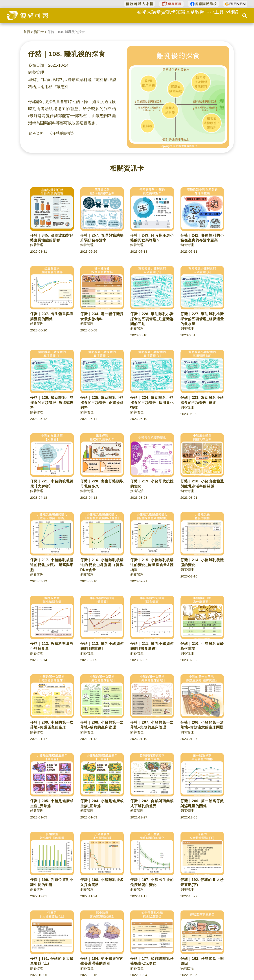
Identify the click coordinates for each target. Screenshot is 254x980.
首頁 (27, 32)
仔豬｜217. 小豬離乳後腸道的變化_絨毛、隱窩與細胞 (52, 565)
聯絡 (232, 15)
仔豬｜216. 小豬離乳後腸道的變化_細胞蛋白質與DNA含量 (102, 565)
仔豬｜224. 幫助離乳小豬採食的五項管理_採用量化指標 (152, 403)
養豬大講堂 (140, 15)
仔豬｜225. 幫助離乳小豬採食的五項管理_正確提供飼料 (102, 403)
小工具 (216, 15)
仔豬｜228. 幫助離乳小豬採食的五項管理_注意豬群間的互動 (152, 319)
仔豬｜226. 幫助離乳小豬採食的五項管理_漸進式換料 (52, 403)
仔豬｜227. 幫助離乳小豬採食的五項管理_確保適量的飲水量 (202, 319)
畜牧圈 (195, 15)
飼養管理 (36, 72)
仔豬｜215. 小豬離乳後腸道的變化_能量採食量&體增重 (152, 565)
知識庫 (176, 15)
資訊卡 (160, 15)
